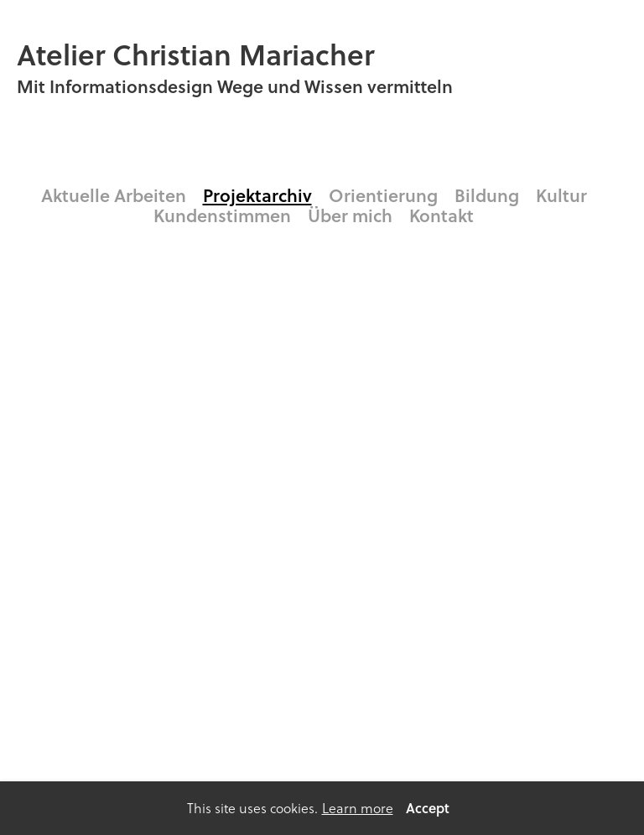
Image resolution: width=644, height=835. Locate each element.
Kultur (561, 195)
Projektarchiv (257, 195)
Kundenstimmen (222, 215)
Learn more (358, 808)
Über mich (350, 215)
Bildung (487, 195)
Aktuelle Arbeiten (114, 195)
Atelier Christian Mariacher (195, 54)
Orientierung (383, 195)
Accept (428, 808)
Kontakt (441, 215)
